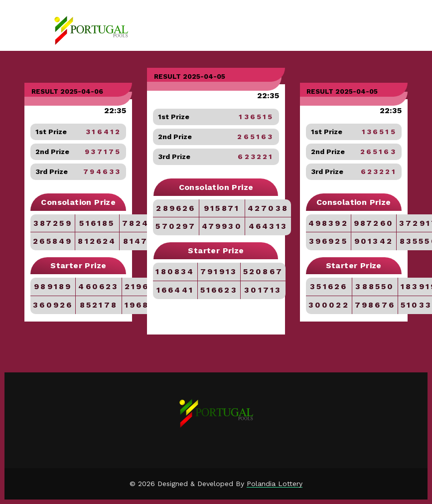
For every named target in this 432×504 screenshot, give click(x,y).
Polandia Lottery (275, 484)
